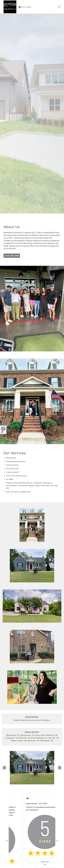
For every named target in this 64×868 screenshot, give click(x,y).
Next (60, 768)
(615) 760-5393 (25, 7)
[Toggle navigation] (59, 7)
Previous (4, 768)
